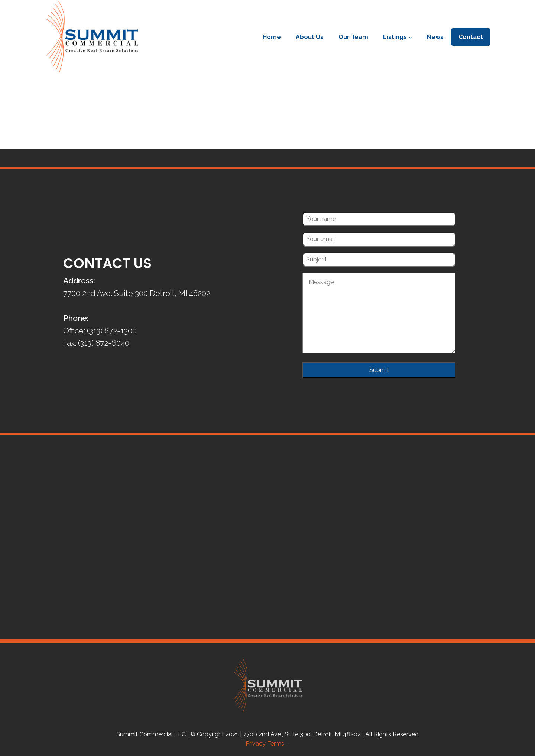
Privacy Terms (266, 744)
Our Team (353, 37)
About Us (310, 37)
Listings (395, 37)
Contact (471, 37)
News (435, 37)
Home (272, 37)
